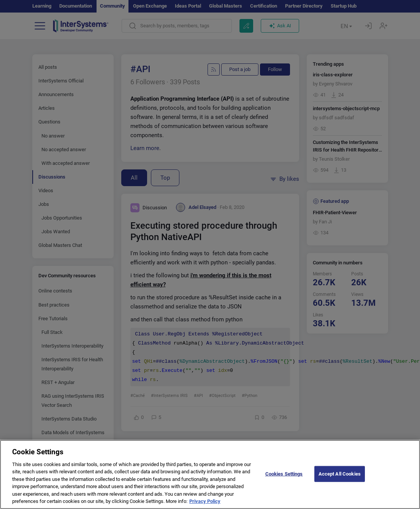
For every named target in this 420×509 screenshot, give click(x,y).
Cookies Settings (284, 477)
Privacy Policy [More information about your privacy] (205, 505)
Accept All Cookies (340, 477)
